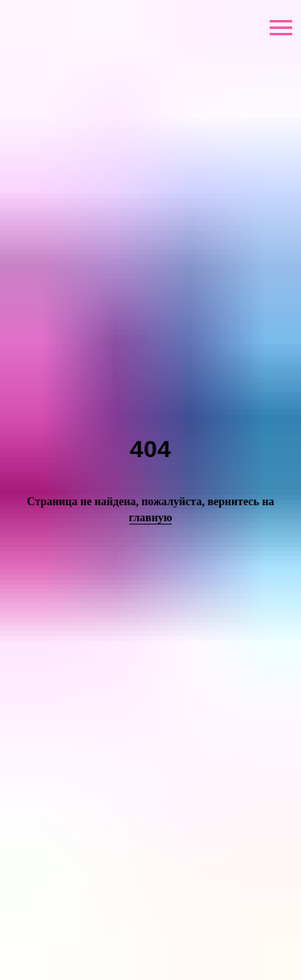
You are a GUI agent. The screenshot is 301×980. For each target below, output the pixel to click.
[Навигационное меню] (281, 28)
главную (151, 518)
